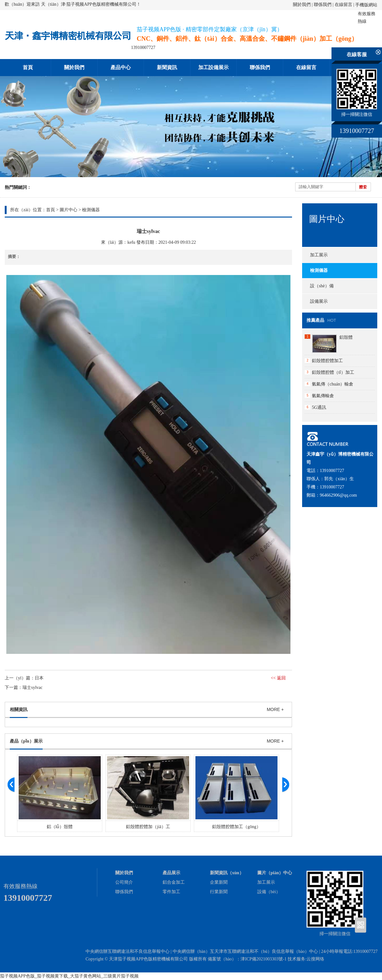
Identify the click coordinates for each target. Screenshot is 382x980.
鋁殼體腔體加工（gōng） (236, 827)
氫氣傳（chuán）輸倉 (333, 384)
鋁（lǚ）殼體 (60, 827)
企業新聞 (219, 882)
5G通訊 (319, 407)
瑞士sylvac (33, 687)
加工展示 (319, 255)
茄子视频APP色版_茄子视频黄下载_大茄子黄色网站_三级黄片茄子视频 (69, 976)
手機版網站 (366, 5)
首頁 (28, 67)
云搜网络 (315, 959)
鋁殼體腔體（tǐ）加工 (333, 372)
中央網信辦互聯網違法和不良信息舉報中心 (128, 951)
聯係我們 (323, 5)
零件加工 (171, 892)
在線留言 (343, 5)
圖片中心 (69, 210)
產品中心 (121, 67)
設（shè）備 (322, 286)
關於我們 (302, 5)
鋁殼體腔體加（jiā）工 (148, 827)
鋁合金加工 (174, 882)
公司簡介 (124, 882)
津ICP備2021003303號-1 (263, 959)
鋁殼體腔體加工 (327, 361)
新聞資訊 (167, 67)
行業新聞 (219, 892)
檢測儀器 (91, 210)
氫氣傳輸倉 (323, 396)
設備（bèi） (269, 892)
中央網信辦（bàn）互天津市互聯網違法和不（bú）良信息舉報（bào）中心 (245, 951)
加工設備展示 (213, 67)
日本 (39, 678)
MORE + (275, 709)
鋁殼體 (346, 337)
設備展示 (319, 301)
